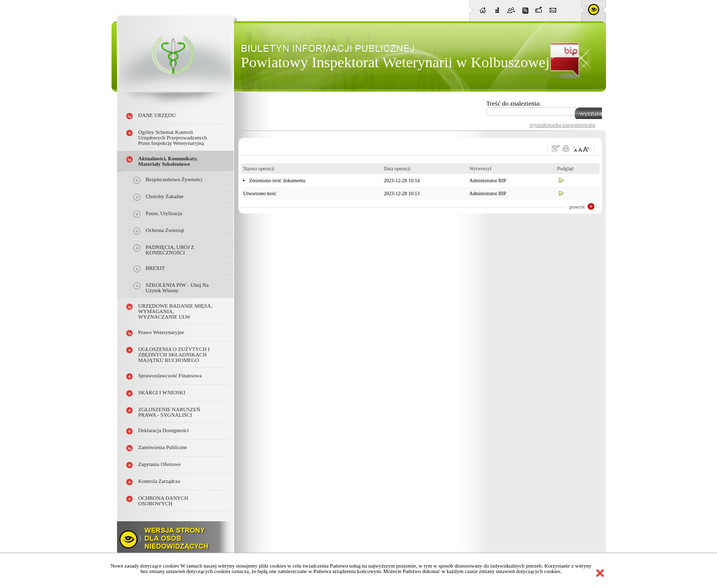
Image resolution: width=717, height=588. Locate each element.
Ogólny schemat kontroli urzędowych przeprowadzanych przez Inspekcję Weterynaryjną (173, 138)
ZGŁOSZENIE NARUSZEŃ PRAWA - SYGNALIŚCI (170, 412)
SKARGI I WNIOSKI (162, 393)
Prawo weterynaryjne (161, 332)
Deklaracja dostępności (164, 430)
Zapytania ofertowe (160, 464)
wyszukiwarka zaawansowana (563, 124)
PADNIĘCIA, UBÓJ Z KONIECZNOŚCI (170, 250)
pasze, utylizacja (164, 213)
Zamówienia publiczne (163, 447)
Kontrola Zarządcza (159, 481)
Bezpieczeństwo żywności (174, 179)
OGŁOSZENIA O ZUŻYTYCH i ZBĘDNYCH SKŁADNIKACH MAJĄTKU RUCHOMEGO (174, 355)
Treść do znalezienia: (514, 103)
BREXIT (155, 268)
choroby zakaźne (165, 196)
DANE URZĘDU (157, 115)
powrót (577, 207)
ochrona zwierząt (165, 230)
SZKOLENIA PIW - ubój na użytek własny (177, 288)
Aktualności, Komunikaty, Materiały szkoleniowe (168, 161)
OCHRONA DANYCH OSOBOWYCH (163, 501)
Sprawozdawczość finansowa (170, 376)
